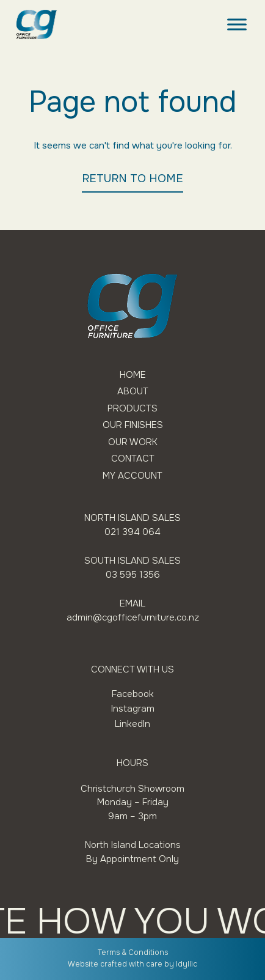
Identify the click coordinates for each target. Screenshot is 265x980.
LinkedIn (132, 724)
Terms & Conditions (133, 952)
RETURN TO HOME (132, 179)
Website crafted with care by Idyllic (132, 964)
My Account (132, 476)
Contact (133, 459)
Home (133, 375)
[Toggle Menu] (237, 24)
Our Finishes (133, 425)
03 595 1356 (133, 575)
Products (132, 409)
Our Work (133, 442)
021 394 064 (132, 532)
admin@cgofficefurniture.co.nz (133, 617)
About (133, 392)
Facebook (133, 694)
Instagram (133, 709)
